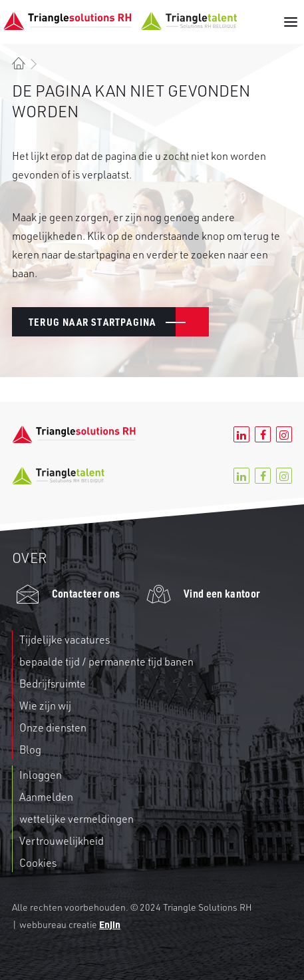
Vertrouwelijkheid (62, 841)
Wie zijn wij (45, 706)
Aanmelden (46, 797)
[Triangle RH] (120, 21)
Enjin (110, 924)
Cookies (38, 863)
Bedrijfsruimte (53, 684)
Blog (30, 749)
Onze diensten (53, 728)
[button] (288, 22)
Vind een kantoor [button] (222, 593)
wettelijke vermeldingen (76, 819)
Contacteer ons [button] (86, 593)
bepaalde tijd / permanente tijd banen (106, 662)
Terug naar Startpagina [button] (92, 322)
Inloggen (41, 775)
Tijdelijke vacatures (65, 640)
